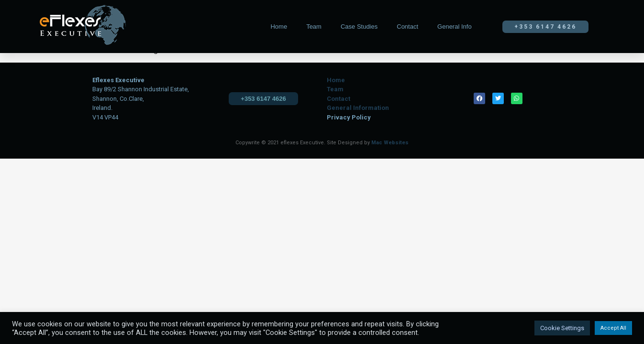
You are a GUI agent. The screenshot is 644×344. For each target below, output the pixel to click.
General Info (455, 27)
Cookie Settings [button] (562, 328)
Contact (407, 27)
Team (314, 27)
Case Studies (359, 27)
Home (279, 27)
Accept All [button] (613, 328)
